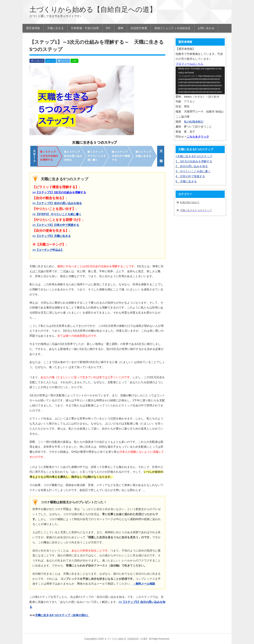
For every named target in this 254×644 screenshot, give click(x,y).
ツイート (63, 61)
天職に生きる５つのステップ (196, 210)
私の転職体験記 (194, 122)
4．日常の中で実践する (190, 176)
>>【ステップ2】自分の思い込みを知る (57, 203)
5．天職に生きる (186, 181)
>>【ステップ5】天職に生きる (52, 236)
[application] (200, 80)
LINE (74, 61)
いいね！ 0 (37, 61)
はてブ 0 (51, 61)
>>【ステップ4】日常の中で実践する (56, 225)
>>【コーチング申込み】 (48, 250)
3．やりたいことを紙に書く (193, 171)
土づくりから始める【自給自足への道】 (93, 9)
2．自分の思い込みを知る (192, 166)
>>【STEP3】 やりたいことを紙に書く (57, 214)
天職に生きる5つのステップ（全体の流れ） (62, 615)
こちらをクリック (198, 137)
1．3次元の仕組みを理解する (194, 161)
